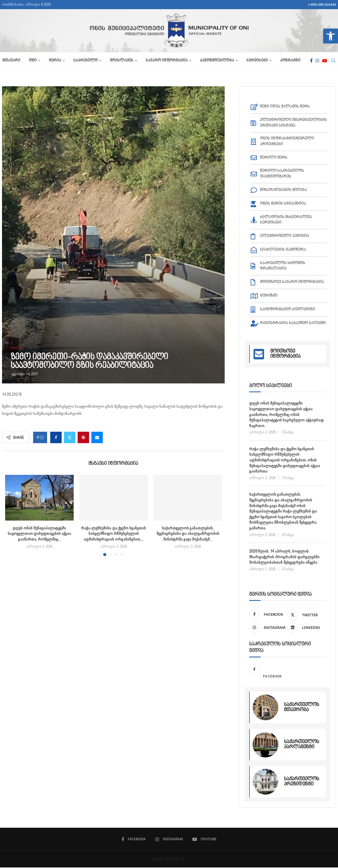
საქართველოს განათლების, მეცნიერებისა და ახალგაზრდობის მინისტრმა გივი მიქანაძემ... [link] (188, 534)
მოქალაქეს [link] (121, 61)
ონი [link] (32, 61)
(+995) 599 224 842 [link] (322, 4)
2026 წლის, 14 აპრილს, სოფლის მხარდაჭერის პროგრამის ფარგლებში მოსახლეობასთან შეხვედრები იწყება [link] (284, 557)
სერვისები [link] (257, 61)
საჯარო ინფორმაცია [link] (166, 61)
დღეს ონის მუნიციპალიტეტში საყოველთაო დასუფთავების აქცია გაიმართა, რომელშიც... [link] (39, 534)
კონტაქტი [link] (290, 61)
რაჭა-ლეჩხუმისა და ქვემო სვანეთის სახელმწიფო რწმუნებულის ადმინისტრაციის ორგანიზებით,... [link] (113, 534)
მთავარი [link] (11, 61)
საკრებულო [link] (85, 61)
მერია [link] (55, 61)
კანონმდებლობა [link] (217, 61)
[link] (331, 36)
